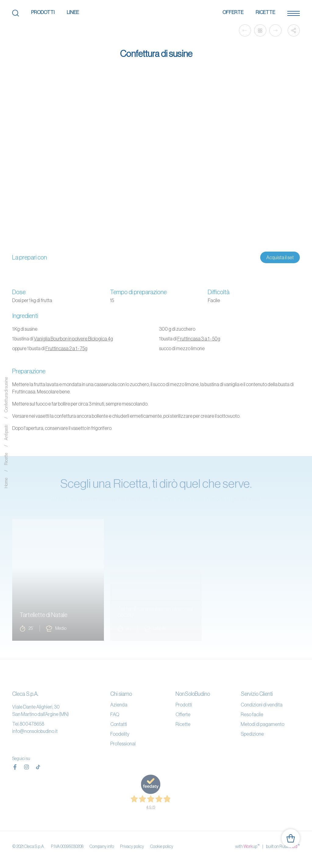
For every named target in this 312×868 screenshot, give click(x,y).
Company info (102, 846)
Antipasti (6, 433)
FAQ (115, 714)
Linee (73, 12)
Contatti (119, 724)
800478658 (32, 724)
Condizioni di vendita (262, 705)
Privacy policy (132, 846)
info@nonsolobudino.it (35, 731)
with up (247, 846)
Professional (123, 744)
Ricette (265, 12)
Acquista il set (280, 257)
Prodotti (43, 12)
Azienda (119, 705)
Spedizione (252, 734)
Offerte (233, 12)
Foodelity (120, 734)
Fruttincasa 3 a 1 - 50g (199, 339)
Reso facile (252, 714)
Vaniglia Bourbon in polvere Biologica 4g (73, 339)
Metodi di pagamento (262, 724)
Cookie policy (162, 846)
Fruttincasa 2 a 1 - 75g (66, 348)
